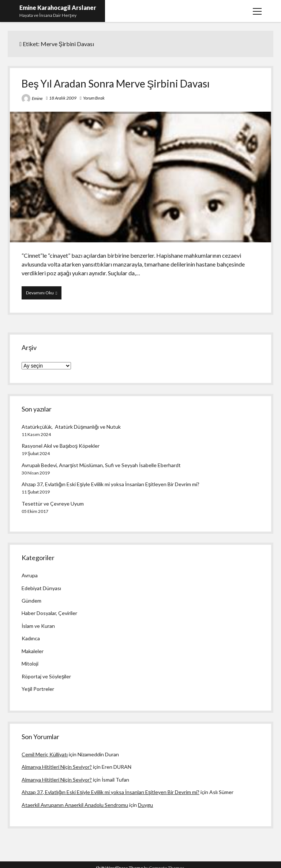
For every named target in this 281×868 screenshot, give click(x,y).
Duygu (145, 805)
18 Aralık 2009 (63, 98)
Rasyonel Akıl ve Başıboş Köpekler (61, 446)
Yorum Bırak (94, 98)
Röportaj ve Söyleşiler (46, 676)
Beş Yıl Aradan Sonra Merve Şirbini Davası (116, 83)
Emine (37, 98)
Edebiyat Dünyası (41, 588)
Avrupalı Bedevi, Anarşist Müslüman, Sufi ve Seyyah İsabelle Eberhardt (101, 465)
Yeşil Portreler (38, 689)
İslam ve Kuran (38, 626)
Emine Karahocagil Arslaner (58, 8)
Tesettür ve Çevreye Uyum (53, 504)
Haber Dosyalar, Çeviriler (49, 613)
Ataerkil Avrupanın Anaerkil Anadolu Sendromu (75, 805)
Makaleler (33, 651)
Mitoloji (30, 664)
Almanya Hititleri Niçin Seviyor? (57, 767)
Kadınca (31, 638)
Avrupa (30, 575)
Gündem (31, 601)
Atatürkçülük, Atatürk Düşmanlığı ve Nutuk (71, 427)
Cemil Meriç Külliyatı (45, 754)
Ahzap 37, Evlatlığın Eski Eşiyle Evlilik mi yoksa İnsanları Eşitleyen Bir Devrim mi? (110, 484)
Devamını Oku (44, 294)
